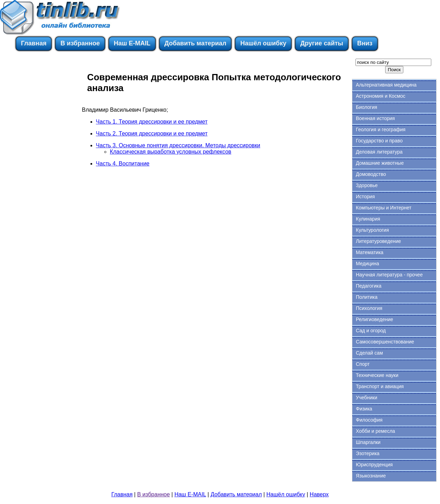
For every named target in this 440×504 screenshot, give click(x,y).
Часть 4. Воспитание (123, 164)
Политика (367, 297)
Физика (364, 409)
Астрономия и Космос (381, 96)
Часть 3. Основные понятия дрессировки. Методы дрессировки (178, 145)
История (365, 197)
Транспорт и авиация (380, 386)
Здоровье (367, 185)
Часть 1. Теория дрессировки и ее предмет (152, 122)
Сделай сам (369, 353)
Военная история (375, 118)
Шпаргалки (368, 442)
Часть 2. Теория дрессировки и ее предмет (152, 134)
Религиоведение (375, 319)
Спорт (363, 364)
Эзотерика (368, 453)
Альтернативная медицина (386, 85)
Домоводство (371, 174)
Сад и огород (371, 331)
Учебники (366, 398)
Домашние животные (380, 163)
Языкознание (371, 476)
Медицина (368, 264)
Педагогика (369, 286)
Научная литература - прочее (389, 275)
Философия (369, 420)
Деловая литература (379, 152)
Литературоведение (378, 241)
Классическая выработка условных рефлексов (171, 152)
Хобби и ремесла (375, 431)
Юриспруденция (374, 465)
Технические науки (377, 375)
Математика (370, 252)
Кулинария (368, 219)
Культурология (372, 230)
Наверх (319, 494)
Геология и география (381, 129)
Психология (369, 308)
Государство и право (379, 141)
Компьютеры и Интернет (384, 208)
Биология (366, 107)
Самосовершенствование (385, 342)
